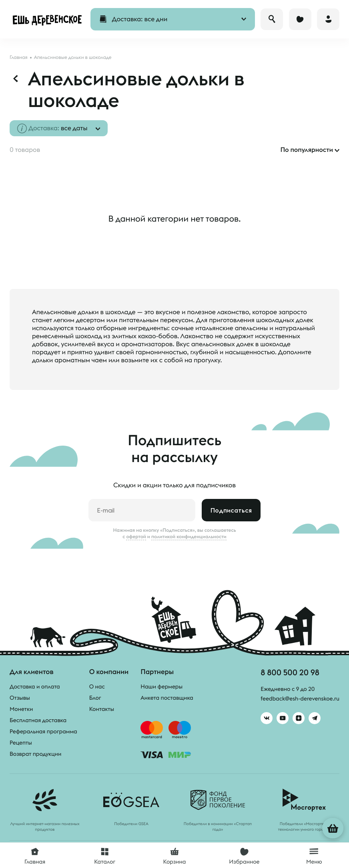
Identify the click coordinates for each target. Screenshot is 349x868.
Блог (95, 698)
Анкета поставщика (167, 698)
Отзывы (20, 698)
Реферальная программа (43, 731)
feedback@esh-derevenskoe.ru (300, 699)
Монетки (21, 709)
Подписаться (231, 510)
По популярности (307, 150)
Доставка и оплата (35, 686)
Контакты (102, 709)
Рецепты (21, 743)
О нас (97, 686)
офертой (136, 537)
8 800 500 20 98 (290, 672)
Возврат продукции (35, 754)
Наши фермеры (161, 686)
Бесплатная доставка (38, 720)
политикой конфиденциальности (189, 537)
